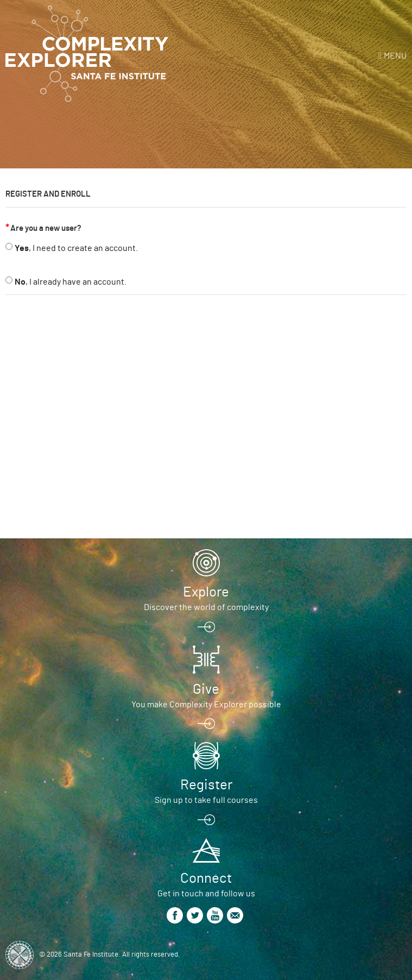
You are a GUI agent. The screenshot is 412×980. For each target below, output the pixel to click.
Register (206, 785)
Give (206, 689)
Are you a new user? (46, 228)
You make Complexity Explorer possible (206, 705)
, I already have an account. (71, 282)
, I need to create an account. (76, 248)
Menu (395, 56)
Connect (206, 878)
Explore (206, 592)
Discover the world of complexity (206, 607)
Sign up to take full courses (206, 800)
